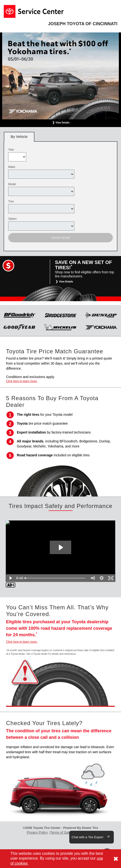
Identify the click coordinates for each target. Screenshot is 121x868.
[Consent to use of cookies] (116, 859)
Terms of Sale (61, 832)
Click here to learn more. (22, 381)
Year (11, 150)
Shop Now (61, 238)
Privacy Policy (37, 832)
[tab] (19, 137)
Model (12, 184)
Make (12, 167)
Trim (11, 202)
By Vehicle (19, 138)
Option (12, 219)
